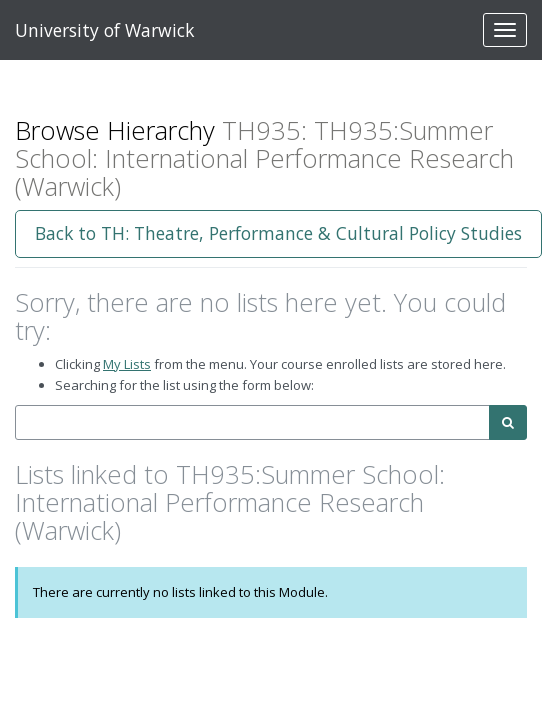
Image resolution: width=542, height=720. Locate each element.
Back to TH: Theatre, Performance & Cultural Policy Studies (278, 233)
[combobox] (252, 422)
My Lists (127, 364)
